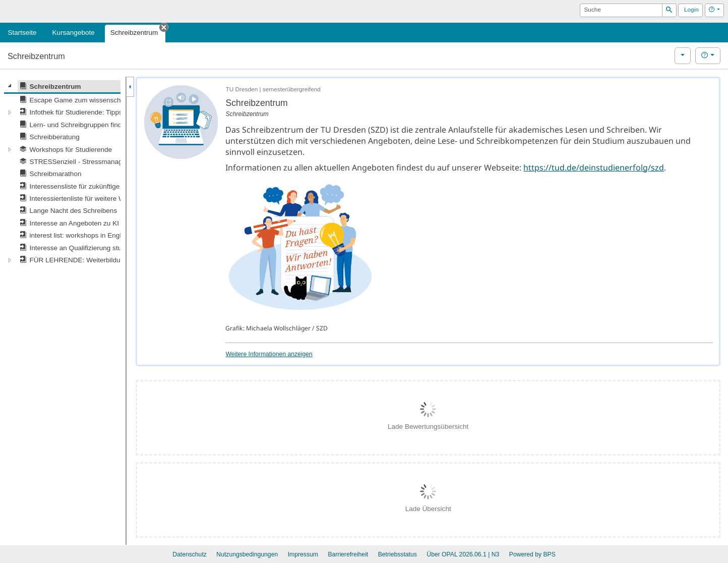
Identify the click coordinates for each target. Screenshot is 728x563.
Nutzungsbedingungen (247, 554)
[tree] (62, 173)
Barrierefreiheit (348, 554)
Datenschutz (190, 554)
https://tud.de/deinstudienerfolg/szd (594, 167)
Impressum (303, 554)
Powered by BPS (532, 554)
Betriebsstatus (398, 554)
